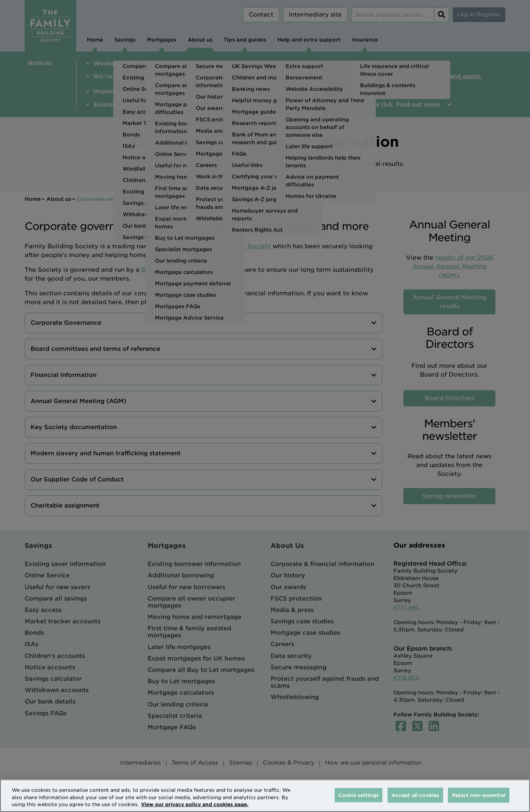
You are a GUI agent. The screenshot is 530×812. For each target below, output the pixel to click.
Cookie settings (358, 795)
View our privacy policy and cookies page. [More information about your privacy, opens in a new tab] (195, 804)
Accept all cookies (415, 795)
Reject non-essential (479, 795)
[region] (265, 796)
